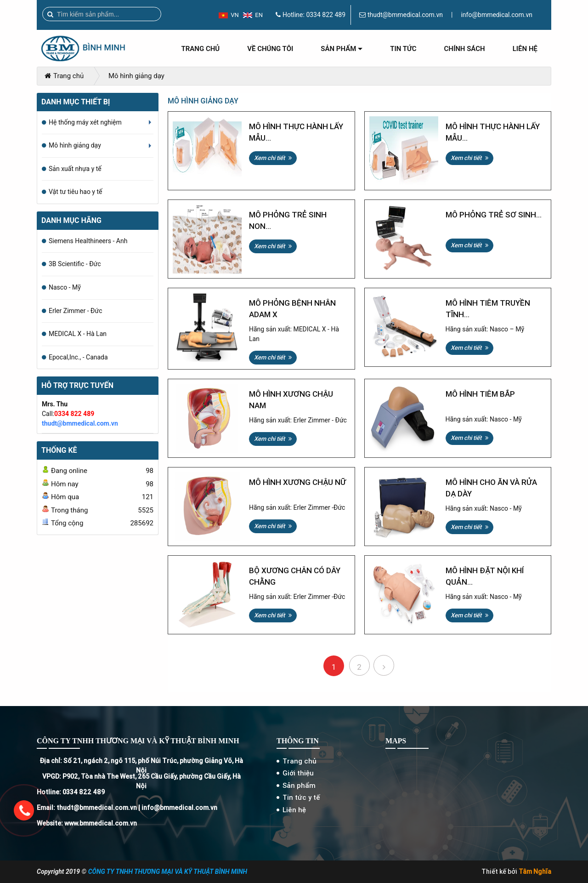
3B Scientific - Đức (75, 264)
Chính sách (465, 49)
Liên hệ (525, 49)
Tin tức (403, 49)
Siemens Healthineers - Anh (88, 241)
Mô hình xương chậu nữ (297, 482)
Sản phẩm (342, 52)
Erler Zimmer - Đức (75, 311)
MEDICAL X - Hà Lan (78, 334)
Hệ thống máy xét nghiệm (101, 126)
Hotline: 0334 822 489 (71, 792)
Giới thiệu (298, 773)
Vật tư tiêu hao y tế (75, 192)
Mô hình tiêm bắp (480, 394)
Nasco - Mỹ (65, 287)
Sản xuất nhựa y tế (75, 169)
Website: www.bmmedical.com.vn (87, 823)
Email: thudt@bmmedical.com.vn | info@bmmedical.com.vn (127, 808)
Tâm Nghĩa (535, 872)
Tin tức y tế (301, 797)
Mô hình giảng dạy (136, 76)
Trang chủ (201, 49)
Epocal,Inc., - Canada (78, 357)
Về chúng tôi (270, 49)
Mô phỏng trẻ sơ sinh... (494, 215)
